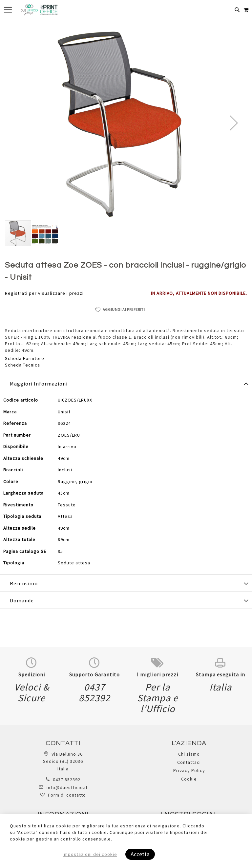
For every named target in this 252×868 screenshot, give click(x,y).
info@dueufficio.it (67, 787)
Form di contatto (67, 795)
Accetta (140, 854)
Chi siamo (189, 754)
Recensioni (24, 583)
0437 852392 (67, 780)
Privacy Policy (189, 770)
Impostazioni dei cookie (90, 854)
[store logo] (39, 10)
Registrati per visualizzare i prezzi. (45, 293)
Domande (22, 600)
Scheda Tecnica (22, 365)
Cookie (189, 779)
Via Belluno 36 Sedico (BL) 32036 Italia (63, 761)
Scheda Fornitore (25, 358)
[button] (234, 123)
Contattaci (189, 762)
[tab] (126, 383)
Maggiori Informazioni (39, 384)
